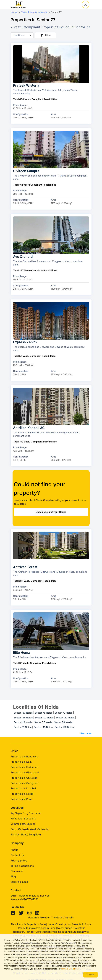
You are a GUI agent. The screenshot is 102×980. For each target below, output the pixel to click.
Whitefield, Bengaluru (23, 819)
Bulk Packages (19, 882)
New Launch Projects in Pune (28, 924)
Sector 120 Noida (64, 727)
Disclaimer (17, 871)
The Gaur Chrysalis (62, 918)
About (14, 850)
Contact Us (17, 855)
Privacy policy (19, 860)
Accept (90, 975)
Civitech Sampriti (27, 171)
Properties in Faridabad (24, 767)
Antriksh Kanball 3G (29, 428)
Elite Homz (22, 653)
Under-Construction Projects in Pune (69, 924)
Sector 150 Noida (23, 713)
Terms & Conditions (70, 969)
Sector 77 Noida (43, 722)
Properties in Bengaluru (25, 756)
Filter (46, 35)
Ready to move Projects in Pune (37, 928)
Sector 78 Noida (63, 722)
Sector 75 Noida (44, 713)
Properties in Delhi (21, 762)
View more (85, 733)
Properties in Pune (22, 799)
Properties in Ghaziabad (25, 772)
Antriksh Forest (25, 567)
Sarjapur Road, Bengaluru (26, 834)
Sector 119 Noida (23, 722)
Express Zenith (25, 342)
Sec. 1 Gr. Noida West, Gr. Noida (30, 829)
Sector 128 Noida (23, 718)
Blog (13, 876)
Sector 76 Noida (23, 727)
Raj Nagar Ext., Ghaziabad (26, 813)
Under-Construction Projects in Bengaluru (52, 932)
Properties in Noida (22, 794)
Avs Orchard (23, 257)
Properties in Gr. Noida (24, 778)
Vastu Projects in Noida (34, 12)
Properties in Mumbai (23, 788)
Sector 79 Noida (64, 713)
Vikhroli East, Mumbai (23, 824)
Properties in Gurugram (24, 783)
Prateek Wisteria (26, 85)
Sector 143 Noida (43, 727)
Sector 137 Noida (65, 718)
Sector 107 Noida (44, 718)
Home (14, 12)
